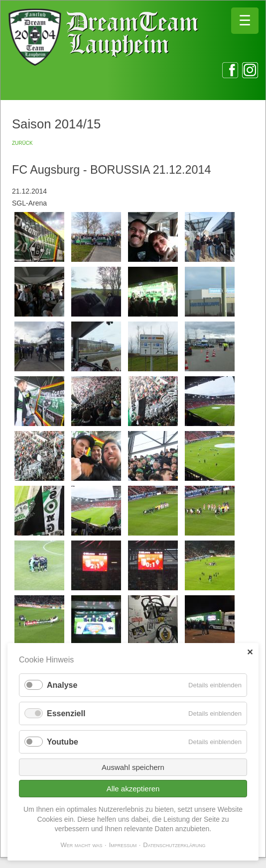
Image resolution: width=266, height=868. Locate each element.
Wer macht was (81, 845)
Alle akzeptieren (133, 789)
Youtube (63, 742)
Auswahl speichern (133, 767)
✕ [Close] (250, 652)
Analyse (62, 685)
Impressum (123, 845)
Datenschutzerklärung (174, 845)
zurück (22, 142)
